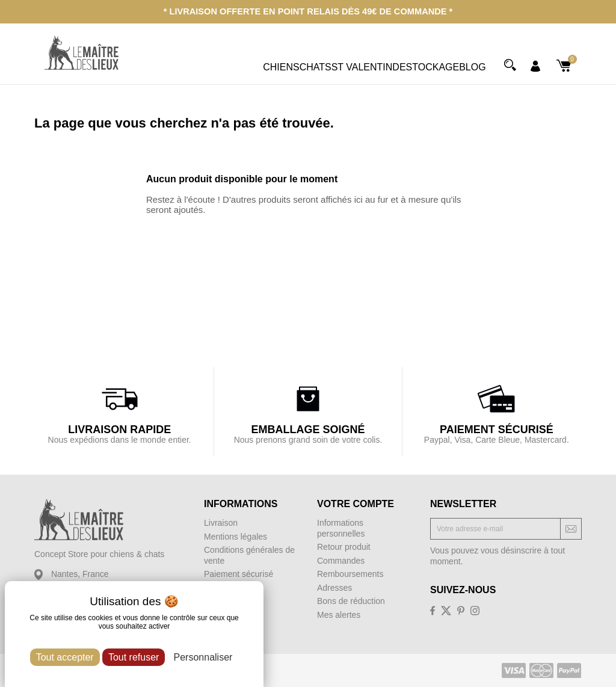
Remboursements (350, 573)
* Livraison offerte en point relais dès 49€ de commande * (308, 11)
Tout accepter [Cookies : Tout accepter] (65, 657)
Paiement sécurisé (239, 573)
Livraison (221, 522)
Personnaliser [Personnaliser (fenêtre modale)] (203, 657)
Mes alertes (339, 614)
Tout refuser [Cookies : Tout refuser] (134, 657)
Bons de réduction (351, 600)
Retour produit (344, 546)
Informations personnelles (341, 528)
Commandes (341, 560)
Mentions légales (236, 536)
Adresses (334, 587)
